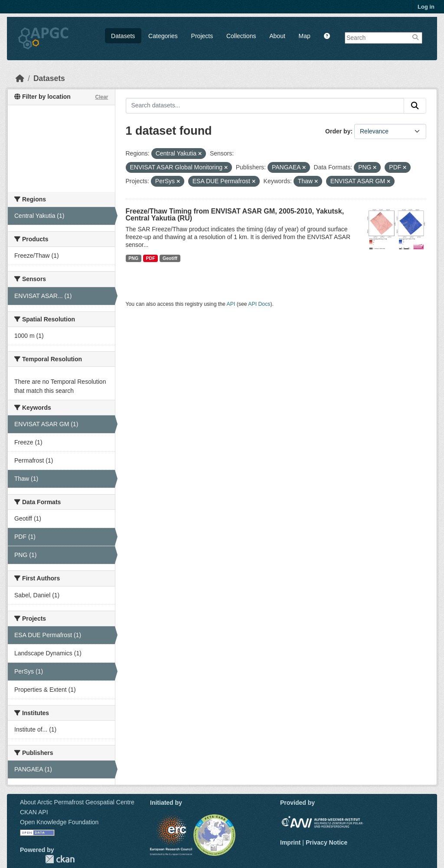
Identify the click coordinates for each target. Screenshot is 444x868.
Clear (101, 97)
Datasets (123, 36)
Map (305, 36)
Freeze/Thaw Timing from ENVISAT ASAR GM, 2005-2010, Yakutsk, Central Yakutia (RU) (235, 215)
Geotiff (170, 258)
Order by (338, 131)
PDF (151, 258)
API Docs (259, 304)
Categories (163, 36)
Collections (241, 36)
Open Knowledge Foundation (59, 822)
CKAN (60, 859)
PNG (133, 258)
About (277, 36)
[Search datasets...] (265, 106)
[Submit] (415, 106)
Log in (426, 7)
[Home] (20, 78)
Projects (202, 36)
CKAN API (34, 812)
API (231, 304)
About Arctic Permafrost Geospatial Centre (77, 802)
